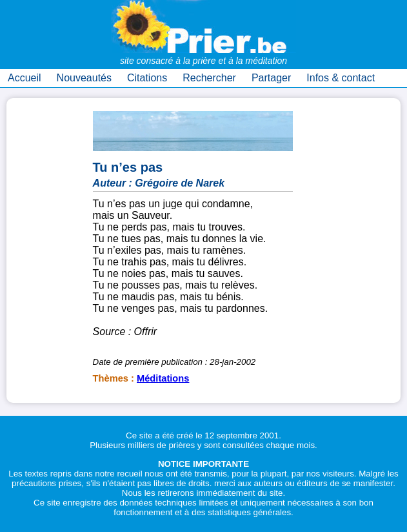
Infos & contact (341, 78)
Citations (147, 78)
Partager (271, 78)
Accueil (25, 78)
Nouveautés (84, 78)
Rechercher (209, 78)
